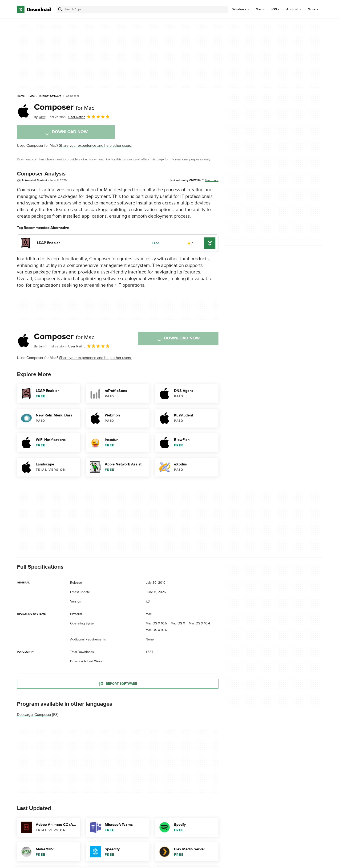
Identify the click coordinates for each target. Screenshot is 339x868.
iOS (274, 9)
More (313, 9)
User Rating (89, 117)
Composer (64, 107)
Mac (259, 9)
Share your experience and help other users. (95, 146)
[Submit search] (60, 9)
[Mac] (32, 96)
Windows (239, 9)
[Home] (21, 96)
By (40, 117)
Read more (212, 180)
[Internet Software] (50, 96)
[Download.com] (34, 9)
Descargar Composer (34, 715)
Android (292, 9)
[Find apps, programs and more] (142, 9)
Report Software (118, 684)
